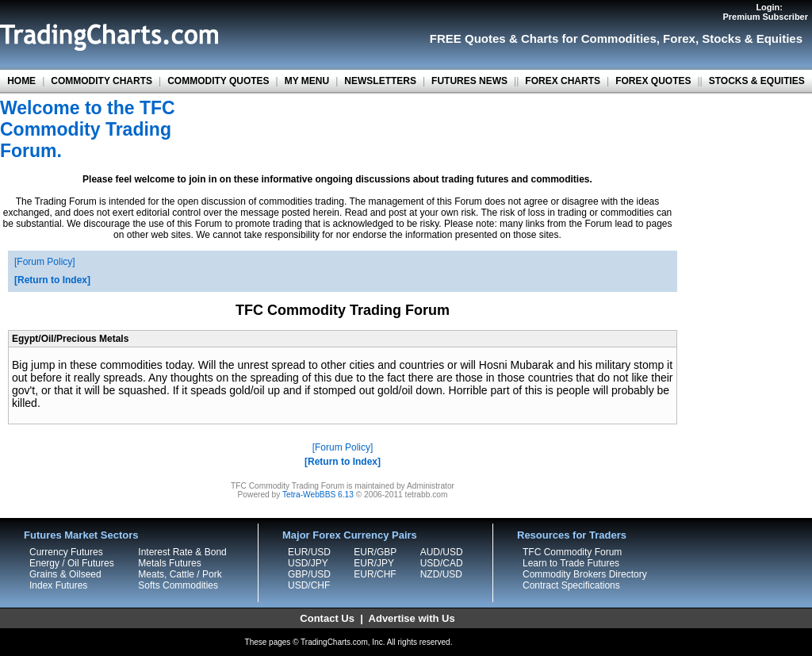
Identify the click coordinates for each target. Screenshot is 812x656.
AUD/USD (442, 552)
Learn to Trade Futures (571, 563)
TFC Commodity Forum (572, 552)
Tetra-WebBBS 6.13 (318, 495)
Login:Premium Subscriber (765, 12)
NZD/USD (441, 574)
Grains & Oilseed (65, 574)
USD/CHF (309, 585)
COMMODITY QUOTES (218, 81)
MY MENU (307, 81)
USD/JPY (308, 563)
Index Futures (58, 585)
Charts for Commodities (589, 38)
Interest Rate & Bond (182, 552)
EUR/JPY (374, 563)
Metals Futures (169, 563)
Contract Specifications (571, 585)
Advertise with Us (412, 618)
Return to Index (52, 280)
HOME (21, 81)
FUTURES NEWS (469, 81)
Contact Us (327, 618)
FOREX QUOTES (653, 81)
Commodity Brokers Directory (585, 574)
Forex (679, 38)
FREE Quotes (468, 38)
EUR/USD (309, 552)
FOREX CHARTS (563, 81)
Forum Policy (44, 262)
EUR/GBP (375, 552)
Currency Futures (66, 552)
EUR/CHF (375, 574)
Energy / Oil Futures (72, 563)
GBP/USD (309, 574)
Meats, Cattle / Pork (180, 574)
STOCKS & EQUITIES (757, 81)
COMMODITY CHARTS (101, 81)
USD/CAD (442, 563)
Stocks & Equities (752, 38)
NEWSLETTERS (380, 81)
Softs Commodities (178, 585)
